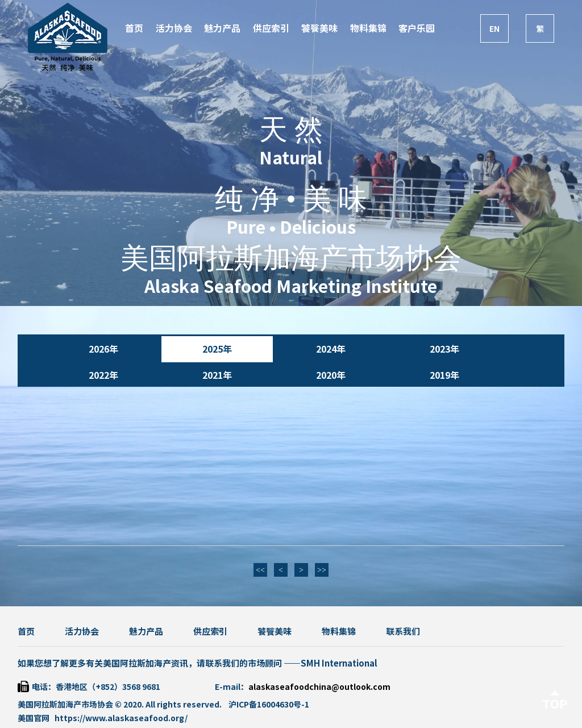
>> (322, 570)
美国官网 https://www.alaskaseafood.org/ (103, 718)
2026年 (103, 349)
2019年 (444, 375)
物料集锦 (368, 28)
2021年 (217, 375)
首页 (134, 28)
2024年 (331, 349)
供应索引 (271, 28)
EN (494, 29)
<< (260, 570)
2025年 (217, 349)
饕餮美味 (319, 28)
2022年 (103, 375)
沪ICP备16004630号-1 (269, 705)
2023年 (444, 349)
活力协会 (174, 28)
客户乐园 (417, 28)
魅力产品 (222, 28)
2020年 (331, 375)
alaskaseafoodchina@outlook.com (319, 687)
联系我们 (403, 632)
